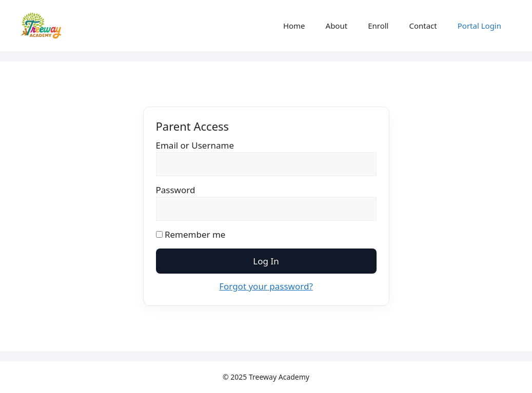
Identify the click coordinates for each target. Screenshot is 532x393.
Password (176, 190)
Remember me (191, 234)
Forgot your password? (266, 286)
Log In (266, 261)
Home (294, 26)
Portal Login (479, 26)
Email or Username (195, 145)
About (337, 26)
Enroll (378, 26)
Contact (423, 26)
